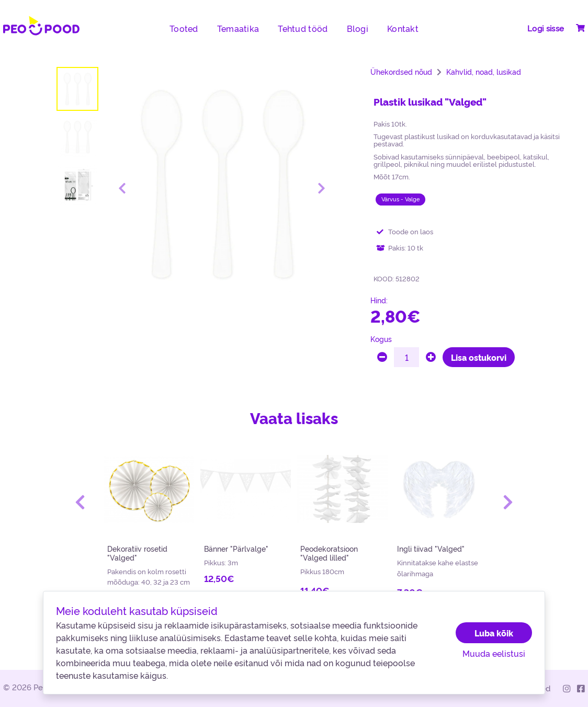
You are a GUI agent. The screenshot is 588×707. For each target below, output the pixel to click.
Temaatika (238, 28)
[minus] (382, 357)
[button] (80, 502)
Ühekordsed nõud (401, 72)
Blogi (358, 28)
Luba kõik (494, 633)
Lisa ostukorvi (479, 357)
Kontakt (403, 28)
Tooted (184, 28)
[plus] (431, 357)
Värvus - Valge (401, 199)
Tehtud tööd (303, 28)
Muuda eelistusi (494, 653)
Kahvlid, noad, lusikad (484, 72)
